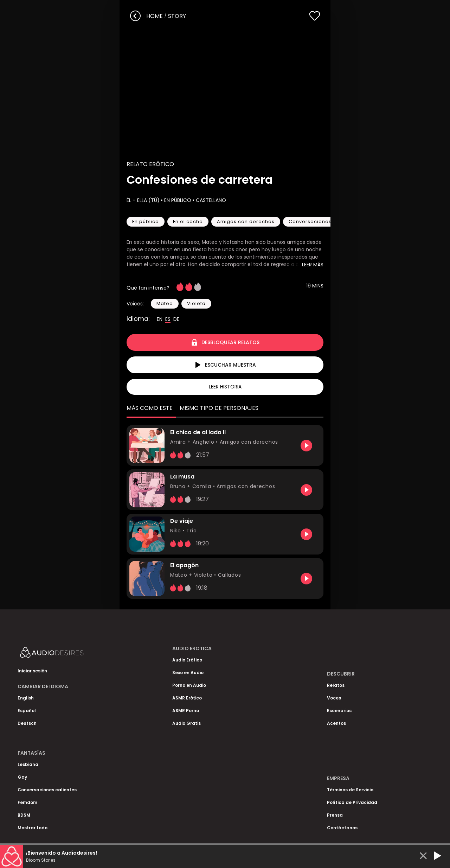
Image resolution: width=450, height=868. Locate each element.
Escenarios (339, 711)
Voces (334, 698)
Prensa (335, 815)
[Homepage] (70, 654)
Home (155, 16)
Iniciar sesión (32, 671)
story (177, 16)
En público (177, 200)
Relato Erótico (150, 164)
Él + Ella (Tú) (143, 200)
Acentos (336, 723)
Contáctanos (342, 828)
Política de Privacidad (352, 802)
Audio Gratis (187, 723)
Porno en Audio (189, 685)
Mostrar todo (33, 828)
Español (27, 711)
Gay (22, 777)
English (26, 698)
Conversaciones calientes (47, 790)
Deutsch (27, 723)
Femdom (27, 802)
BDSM (24, 815)
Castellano (210, 200)
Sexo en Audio (188, 673)
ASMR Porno (186, 711)
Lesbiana (28, 764)
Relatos (336, 685)
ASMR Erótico (187, 698)
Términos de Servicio (350, 790)
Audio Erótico (187, 660)
